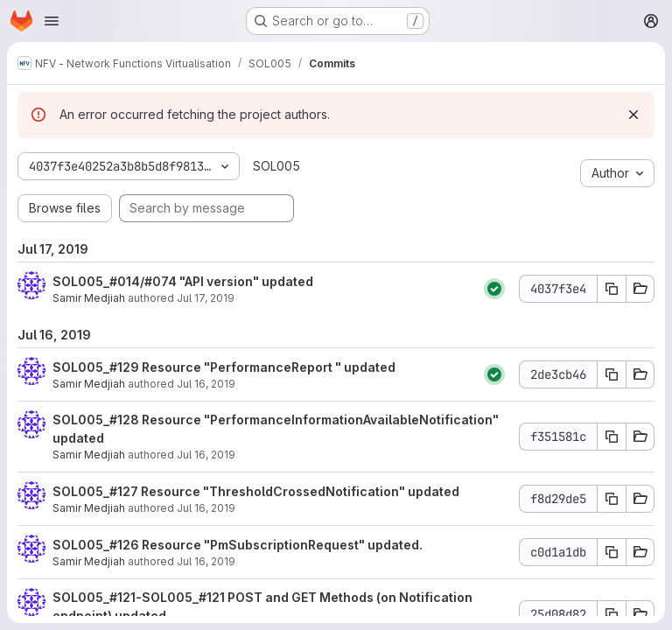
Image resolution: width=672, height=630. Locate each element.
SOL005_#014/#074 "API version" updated (183, 281)
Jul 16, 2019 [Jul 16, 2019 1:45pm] (206, 455)
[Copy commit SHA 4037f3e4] (612, 289)
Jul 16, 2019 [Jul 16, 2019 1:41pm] (206, 561)
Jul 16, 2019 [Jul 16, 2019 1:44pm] (206, 508)
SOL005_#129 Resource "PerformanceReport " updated (224, 367)
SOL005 (276, 166)
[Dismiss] (633, 115)
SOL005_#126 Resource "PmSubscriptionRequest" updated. (238, 545)
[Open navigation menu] (52, 21)
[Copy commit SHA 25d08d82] (612, 614)
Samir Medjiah (89, 298)
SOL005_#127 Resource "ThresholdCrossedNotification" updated (256, 491)
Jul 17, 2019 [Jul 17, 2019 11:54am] (206, 298)
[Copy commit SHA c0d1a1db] (612, 552)
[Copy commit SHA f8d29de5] (612, 499)
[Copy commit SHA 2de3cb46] (612, 374)
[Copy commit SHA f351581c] (612, 437)
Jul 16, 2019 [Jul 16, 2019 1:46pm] (206, 384)
